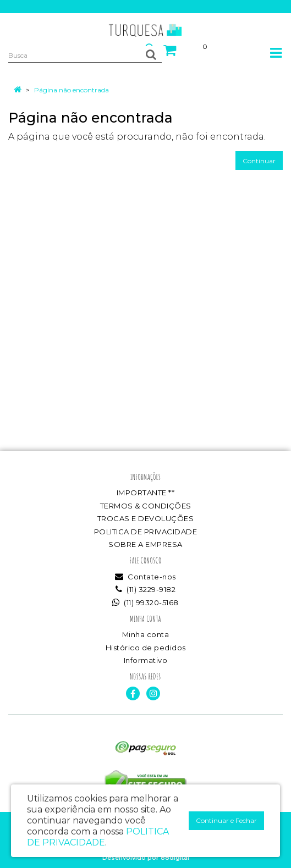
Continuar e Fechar (226, 820)
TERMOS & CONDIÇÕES (146, 506)
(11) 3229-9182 (145, 589)
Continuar (259, 161)
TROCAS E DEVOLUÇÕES (146, 518)
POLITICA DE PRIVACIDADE (146, 532)
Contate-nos (145, 577)
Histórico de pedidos (146, 648)
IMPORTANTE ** (146, 493)
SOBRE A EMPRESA (145, 544)
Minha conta (146, 634)
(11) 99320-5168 (145, 602)
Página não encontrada (72, 90)
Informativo (146, 660)
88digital (175, 858)
